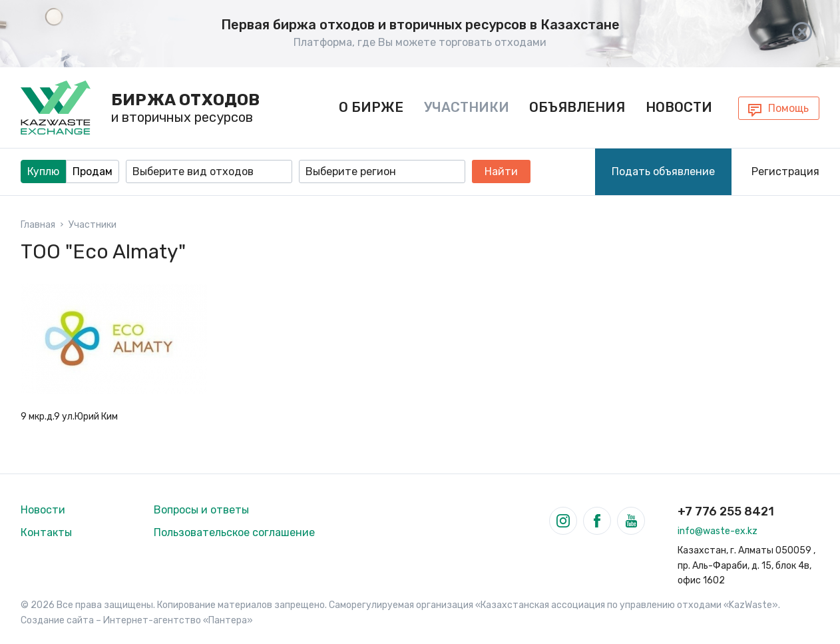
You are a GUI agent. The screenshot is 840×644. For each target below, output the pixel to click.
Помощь (788, 108)
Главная (38, 224)
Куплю (43, 170)
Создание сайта (57, 620)
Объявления (577, 107)
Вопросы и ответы (201, 509)
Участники (466, 107)
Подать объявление (663, 170)
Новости (678, 107)
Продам (93, 170)
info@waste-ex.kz (718, 530)
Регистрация (785, 170)
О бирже (371, 107)
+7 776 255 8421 (726, 511)
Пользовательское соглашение (234, 532)
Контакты (46, 532)
